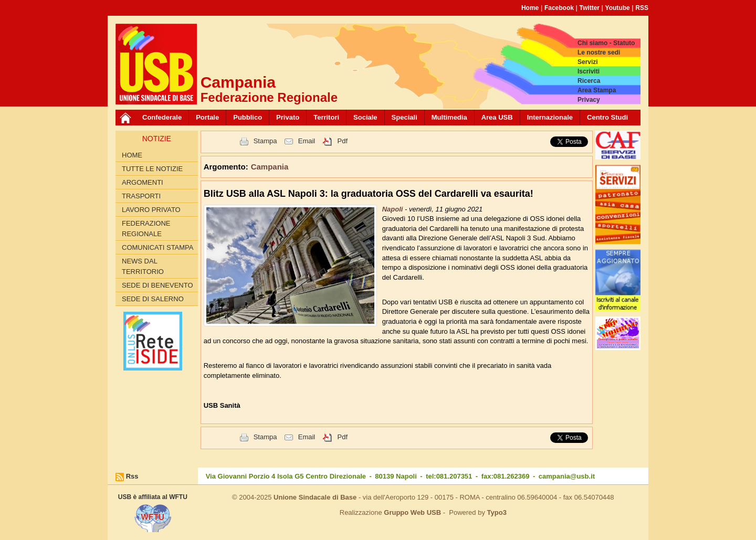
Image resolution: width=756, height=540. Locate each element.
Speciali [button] (405, 117)
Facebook (559, 8)
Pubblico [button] (248, 117)
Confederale (162, 117)
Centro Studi (607, 117)
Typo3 (497, 512)
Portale (207, 117)
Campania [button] (270, 167)
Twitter (590, 8)
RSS (642, 8)
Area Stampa (597, 90)
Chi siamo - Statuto (606, 43)
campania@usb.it (567, 476)
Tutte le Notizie (152, 169)
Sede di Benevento (157, 285)
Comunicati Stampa (158, 247)
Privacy (589, 100)
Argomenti (143, 182)
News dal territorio (143, 266)
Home (530, 8)
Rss (132, 476)
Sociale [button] (365, 117)
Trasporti (141, 196)
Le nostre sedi (599, 52)
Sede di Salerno (153, 299)
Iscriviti (589, 71)
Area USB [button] (497, 117)
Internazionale (550, 117)
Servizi (588, 62)
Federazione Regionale (146, 229)
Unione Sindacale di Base (315, 497)
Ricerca (589, 81)
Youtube (618, 8)
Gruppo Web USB (412, 512)
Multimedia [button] (449, 117)
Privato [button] (288, 117)
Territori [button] (326, 117)
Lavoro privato (151, 210)
